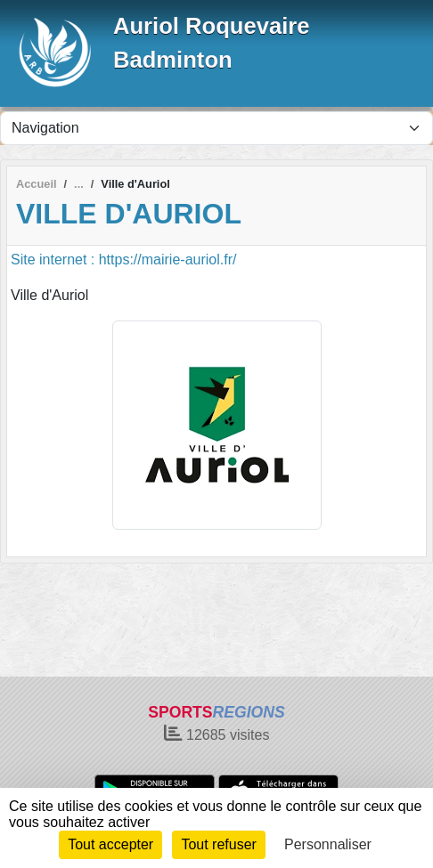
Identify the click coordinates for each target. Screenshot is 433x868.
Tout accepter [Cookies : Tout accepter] (110, 844)
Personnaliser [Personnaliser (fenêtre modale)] (328, 844)
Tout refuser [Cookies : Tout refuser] (218, 844)
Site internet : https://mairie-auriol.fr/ (123, 260)
